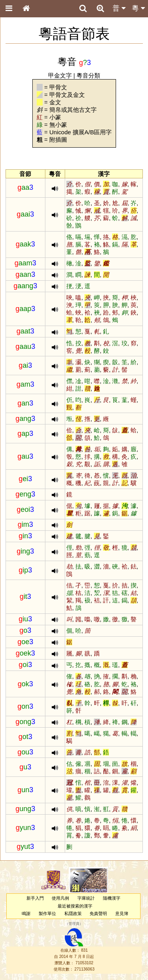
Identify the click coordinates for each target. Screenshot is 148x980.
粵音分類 (88, 75)
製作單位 (47, 913)
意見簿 (122, 913)
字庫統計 (86, 898)
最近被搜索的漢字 (75, 906)
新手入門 (35, 898)
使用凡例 (60, 898)
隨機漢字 (112, 898)
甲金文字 (60, 75)
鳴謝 (26, 913)
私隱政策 (73, 913)
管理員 (74, 924)
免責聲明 (98, 913)
